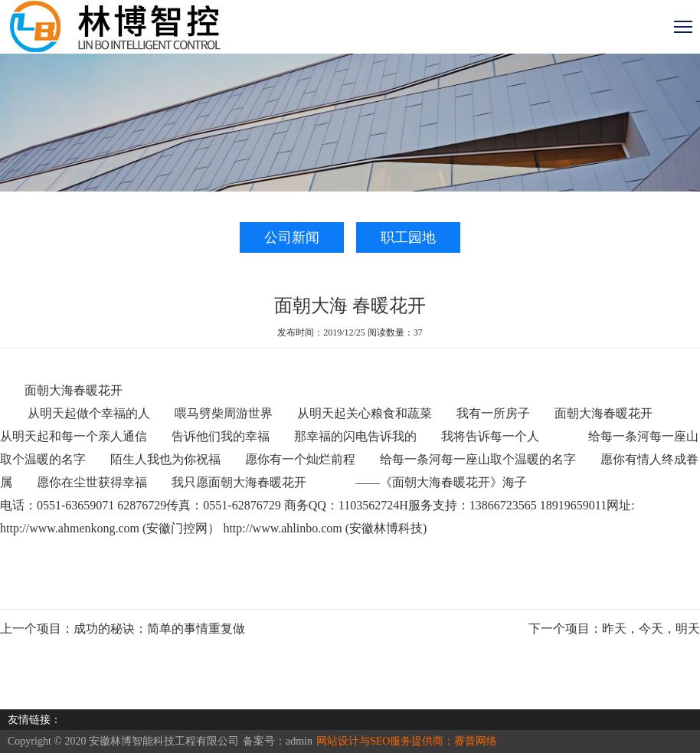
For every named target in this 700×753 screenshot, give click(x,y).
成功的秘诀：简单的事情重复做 (159, 629)
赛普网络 (476, 741)
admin (299, 741)
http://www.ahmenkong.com (70, 528)
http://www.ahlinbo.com (282, 528)
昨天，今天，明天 (651, 629)
